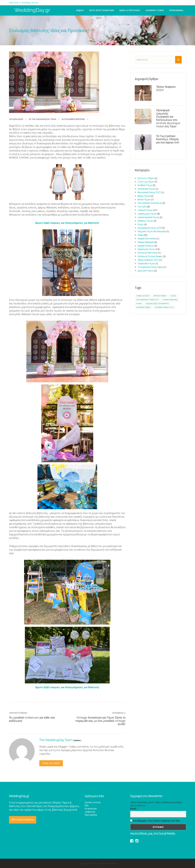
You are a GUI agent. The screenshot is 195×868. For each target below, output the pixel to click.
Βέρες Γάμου (144, 196)
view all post (51, 763)
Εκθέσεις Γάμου (145, 221)
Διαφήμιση (90, 812)
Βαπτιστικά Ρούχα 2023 (149, 192)
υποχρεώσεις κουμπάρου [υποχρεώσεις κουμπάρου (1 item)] (157, 304)
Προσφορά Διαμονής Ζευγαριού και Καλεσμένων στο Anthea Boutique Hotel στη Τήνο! (168, 118)
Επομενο (119, 713)
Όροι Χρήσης (91, 815)
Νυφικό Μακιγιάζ (146, 242)
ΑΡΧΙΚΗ (80, 10)
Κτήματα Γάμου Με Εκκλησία (152, 231)
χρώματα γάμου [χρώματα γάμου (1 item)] (144, 307)
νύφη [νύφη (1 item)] (139, 304)
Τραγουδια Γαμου (146, 263)
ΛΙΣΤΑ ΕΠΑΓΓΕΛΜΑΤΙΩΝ (102, 10)
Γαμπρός (142, 207)
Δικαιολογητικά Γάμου (148, 217)
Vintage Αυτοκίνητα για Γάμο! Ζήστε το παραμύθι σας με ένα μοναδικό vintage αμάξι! (100, 721)
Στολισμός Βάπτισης (75, 119)
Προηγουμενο (18, 713)
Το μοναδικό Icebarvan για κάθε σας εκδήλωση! (32, 719)
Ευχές (141, 224)
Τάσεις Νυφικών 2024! (166, 88)
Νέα (87, 805)
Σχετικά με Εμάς (93, 802)
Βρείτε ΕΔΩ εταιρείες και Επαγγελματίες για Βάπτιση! (67, 223)
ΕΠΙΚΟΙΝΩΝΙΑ (176, 10)
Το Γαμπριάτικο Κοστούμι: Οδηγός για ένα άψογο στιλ (168, 139)
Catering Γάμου (146, 182)
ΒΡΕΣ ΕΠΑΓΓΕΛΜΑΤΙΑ (23, 820)
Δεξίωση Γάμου (145, 210)
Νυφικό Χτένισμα (146, 246)
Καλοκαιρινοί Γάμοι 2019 (150, 228)
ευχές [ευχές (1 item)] (173, 296)
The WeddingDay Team (44, 119)
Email (133, 809)
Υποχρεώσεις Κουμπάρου (150, 267)
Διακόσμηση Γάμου (147, 214)
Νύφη (140, 235)
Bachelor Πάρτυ (146, 178)
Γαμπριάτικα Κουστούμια (150, 203)
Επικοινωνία (91, 809)
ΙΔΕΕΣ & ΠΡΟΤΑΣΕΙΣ (130, 10)
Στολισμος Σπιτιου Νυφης (150, 256)
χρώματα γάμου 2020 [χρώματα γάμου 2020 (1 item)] (164, 307)
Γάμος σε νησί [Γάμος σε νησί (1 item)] (143, 296)
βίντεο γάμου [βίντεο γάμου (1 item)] (160, 296)
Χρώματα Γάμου (146, 271)
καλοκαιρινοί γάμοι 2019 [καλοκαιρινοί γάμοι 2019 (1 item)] (148, 300)
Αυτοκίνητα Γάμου (146, 189)
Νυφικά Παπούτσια (147, 239)
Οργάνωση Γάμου (146, 249)
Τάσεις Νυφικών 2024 (148, 260)
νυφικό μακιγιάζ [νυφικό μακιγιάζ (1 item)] (170, 300)
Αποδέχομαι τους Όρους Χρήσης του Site (155, 821)
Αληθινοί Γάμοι (155, 10)
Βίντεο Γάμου (144, 200)
